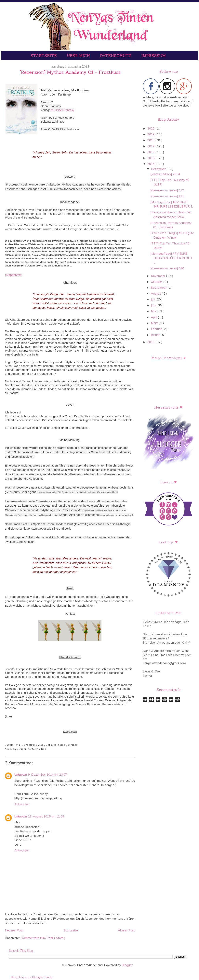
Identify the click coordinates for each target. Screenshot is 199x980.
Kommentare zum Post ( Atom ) (43, 938)
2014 (151, 164)
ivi (42, 745)
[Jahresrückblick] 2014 (165, 174)
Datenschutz (116, 56)
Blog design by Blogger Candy (32, 977)
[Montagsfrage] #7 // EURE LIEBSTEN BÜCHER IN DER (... (171, 258)
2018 (151, 140)
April (154, 317)
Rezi (44, 749)
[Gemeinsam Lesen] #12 (167, 190)
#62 (19, 745)
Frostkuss (31, 745)
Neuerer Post (14, 930)
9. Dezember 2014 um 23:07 (47, 775)
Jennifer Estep (56, 745)
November (159, 276)
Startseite (44, 56)
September (159, 288)
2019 (151, 134)
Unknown (21, 775)
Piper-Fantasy (29, 749)
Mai (154, 311)
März (155, 323)
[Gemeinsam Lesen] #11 (167, 196)
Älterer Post (126, 930)
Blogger (127, 965)
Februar (157, 329)
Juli (153, 299)
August (156, 293)
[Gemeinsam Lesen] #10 (167, 268)
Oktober (157, 282)
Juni (154, 305)
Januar (156, 335)
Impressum (153, 56)
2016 (151, 152)
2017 (151, 146)
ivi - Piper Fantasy (62, 110)
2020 (151, 128)
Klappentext (14, 275)
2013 (151, 342)
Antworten (22, 804)
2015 (151, 158)
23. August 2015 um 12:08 (46, 816)
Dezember (159, 169)
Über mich (79, 56)
